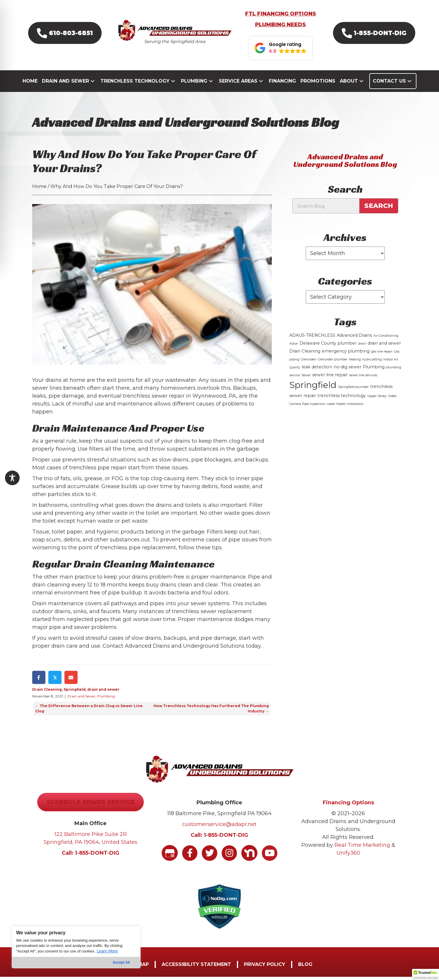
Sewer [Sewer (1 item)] (306, 378)
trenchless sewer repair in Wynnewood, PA (180, 399)
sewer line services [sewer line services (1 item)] (363, 378)
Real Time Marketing (362, 848)
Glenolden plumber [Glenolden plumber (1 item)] (333, 362)
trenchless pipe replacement (138, 551)
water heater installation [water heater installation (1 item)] (345, 407)
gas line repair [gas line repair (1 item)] (382, 354)
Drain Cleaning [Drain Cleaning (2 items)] (305, 354)
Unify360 (348, 856)
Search (379, 209)
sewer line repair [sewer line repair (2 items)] (330, 378)
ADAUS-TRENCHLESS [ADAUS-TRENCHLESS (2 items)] (312, 338)
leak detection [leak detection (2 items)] (317, 370)
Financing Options (348, 806)
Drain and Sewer (81, 699)
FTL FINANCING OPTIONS (281, 17)
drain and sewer (103, 693)
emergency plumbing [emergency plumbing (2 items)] (346, 354)
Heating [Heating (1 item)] (355, 362)
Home (39, 190)
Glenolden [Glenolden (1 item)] (309, 362)
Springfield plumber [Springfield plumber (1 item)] (353, 390)
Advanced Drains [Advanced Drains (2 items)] (354, 338)
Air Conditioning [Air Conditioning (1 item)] (386, 339)
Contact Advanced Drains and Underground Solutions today (182, 649)
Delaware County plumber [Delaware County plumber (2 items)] (328, 346)
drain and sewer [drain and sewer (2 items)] (384, 346)
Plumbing (106, 699)
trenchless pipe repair (98, 471)
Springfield (75, 693)
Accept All (121, 962)
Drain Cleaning (47, 693)
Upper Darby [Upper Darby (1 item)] (377, 399)
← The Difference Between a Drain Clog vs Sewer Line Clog (89, 712)
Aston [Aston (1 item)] (294, 347)
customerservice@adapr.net (219, 827)
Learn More (107, 951)
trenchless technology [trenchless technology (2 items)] (342, 399)
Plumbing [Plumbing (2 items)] (374, 370)
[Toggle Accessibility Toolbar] (12, 478)
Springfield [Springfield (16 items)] (313, 388)
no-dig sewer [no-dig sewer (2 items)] (347, 370)
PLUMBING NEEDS (280, 28)
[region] (76, 947)
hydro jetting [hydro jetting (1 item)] (372, 362)
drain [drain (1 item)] (362, 347)
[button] (65, 36)
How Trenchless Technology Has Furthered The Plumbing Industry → (211, 712)
